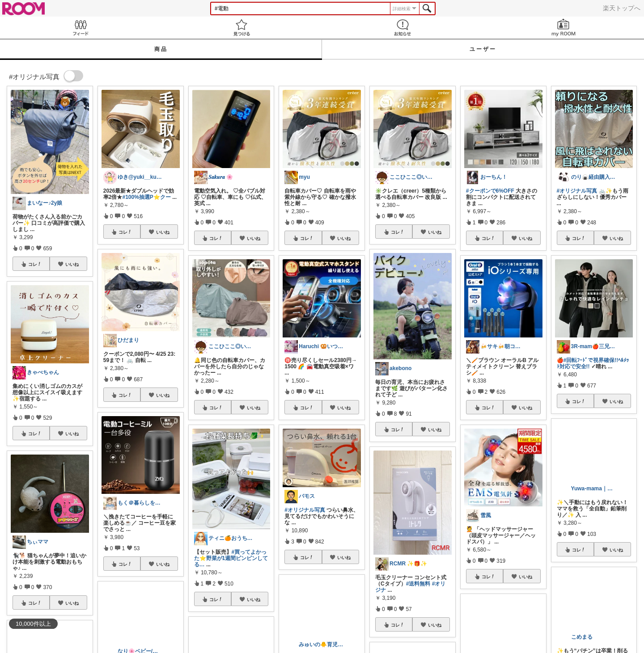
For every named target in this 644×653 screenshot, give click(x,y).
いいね (72, 264)
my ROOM (563, 27)
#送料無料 (418, 584)
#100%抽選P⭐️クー (146, 197)
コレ (35, 264)
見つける (241, 27)
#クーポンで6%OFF (490, 191)
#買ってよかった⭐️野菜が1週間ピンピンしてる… (231, 558)
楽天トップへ (622, 8)
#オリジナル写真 (305, 510)
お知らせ (402, 27)
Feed (80, 27)
